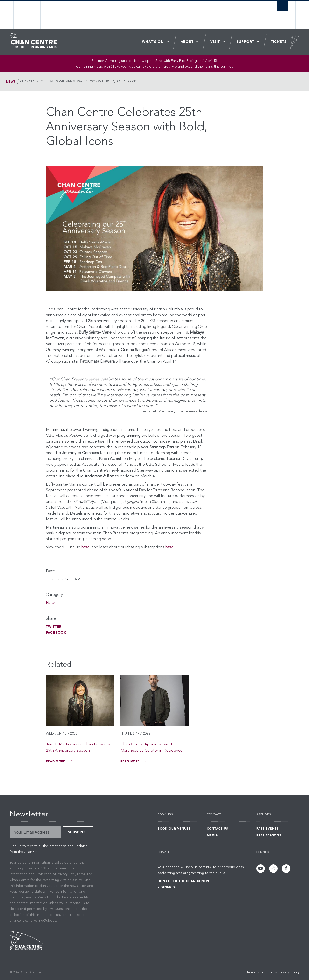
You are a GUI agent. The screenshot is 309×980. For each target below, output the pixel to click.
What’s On (153, 42)
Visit (215, 42)
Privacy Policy (289, 972)
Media (212, 835)
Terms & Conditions (262, 972)
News (11, 82)
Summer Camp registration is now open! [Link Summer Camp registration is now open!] (123, 61)
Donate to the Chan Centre (184, 881)
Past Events (268, 829)
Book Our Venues (174, 829)
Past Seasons (269, 835)
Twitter (54, 627)
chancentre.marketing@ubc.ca (33, 921)
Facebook (56, 633)
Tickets (279, 42)
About (187, 42)
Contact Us (218, 829)
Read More (56, 761)
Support (245, 42)
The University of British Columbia (27, 15)
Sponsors (167, 887)
